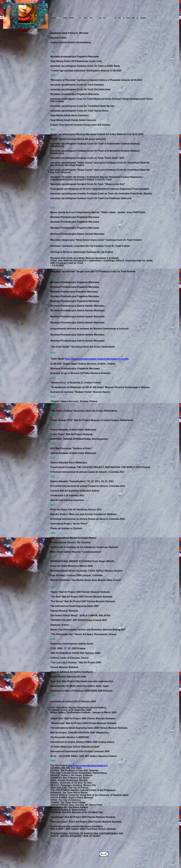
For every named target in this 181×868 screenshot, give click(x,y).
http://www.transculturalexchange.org (88, 766)
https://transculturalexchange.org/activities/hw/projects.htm (97, 359)
